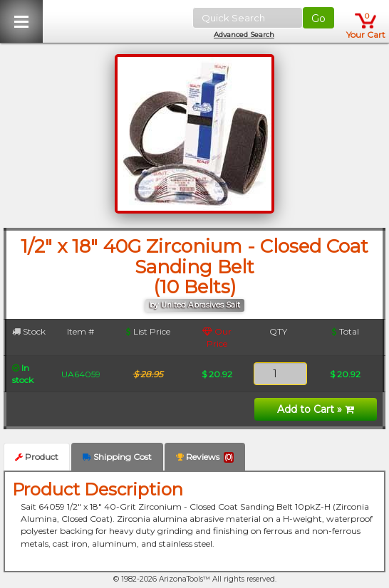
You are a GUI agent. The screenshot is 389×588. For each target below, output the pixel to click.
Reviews (205, 457)
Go (318, 19)
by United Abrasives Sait (195, 305)
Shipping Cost (117, 457)
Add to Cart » (316, 409)
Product (37, 457)
